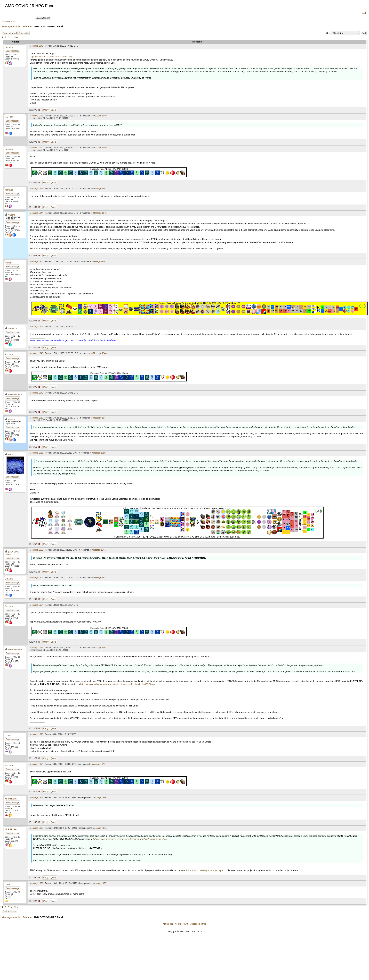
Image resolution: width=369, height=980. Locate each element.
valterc (12, 215)
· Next (16, 37)
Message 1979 (37, 764)
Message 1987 (37, 797)
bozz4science (15, 395)
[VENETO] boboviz (12, 553)
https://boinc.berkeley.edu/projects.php (205, 870)
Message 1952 (37, 550)
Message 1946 (37, 261)
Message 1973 (37, 648)
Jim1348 (9, 117)
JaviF (8, 885)
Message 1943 (37, 189)
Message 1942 (37, 148)
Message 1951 (37, 453)
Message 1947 (37, 327)
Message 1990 (37, 828)
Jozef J (8, 735)
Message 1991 (37, 883)
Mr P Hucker (11, 799)
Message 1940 (37, 46)
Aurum (8, 263)
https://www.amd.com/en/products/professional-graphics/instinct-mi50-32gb (117, 684)
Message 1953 (37, 577)
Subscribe (24, 33)
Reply (46, 110)
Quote (54, 110)
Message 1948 (37, 353)
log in (364, 13)
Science (27, 27)
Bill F (11, 455)
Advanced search (9, 21)
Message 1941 (37, 116)
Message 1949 (37, 393)
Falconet (9, 149)
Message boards (11, 27)
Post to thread (10, 33)
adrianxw (13, 328)
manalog (9, 47)
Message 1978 (37, 734)
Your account (181, 924)
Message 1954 (37, 605)
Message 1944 (37, 213)
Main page (168, 924)
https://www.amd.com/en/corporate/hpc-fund (51, 57)
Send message (13, 51)
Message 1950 (37, 418)
